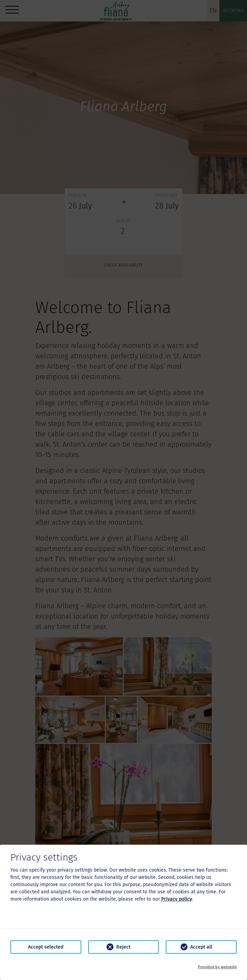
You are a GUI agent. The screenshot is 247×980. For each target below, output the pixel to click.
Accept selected (46, 947)
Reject (123, 947)
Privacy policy (177, 899)
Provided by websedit (217, 967)
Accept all (201, 947)
